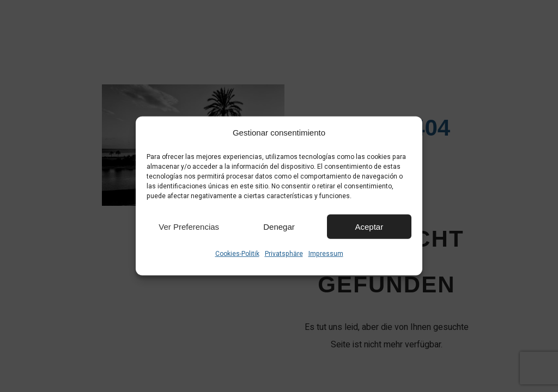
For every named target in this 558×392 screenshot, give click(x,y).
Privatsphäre (284, 254)
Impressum (326, 254)
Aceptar (369, 226)
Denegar (279, 226)
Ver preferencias (189, 226)
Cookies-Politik (237, 254)
